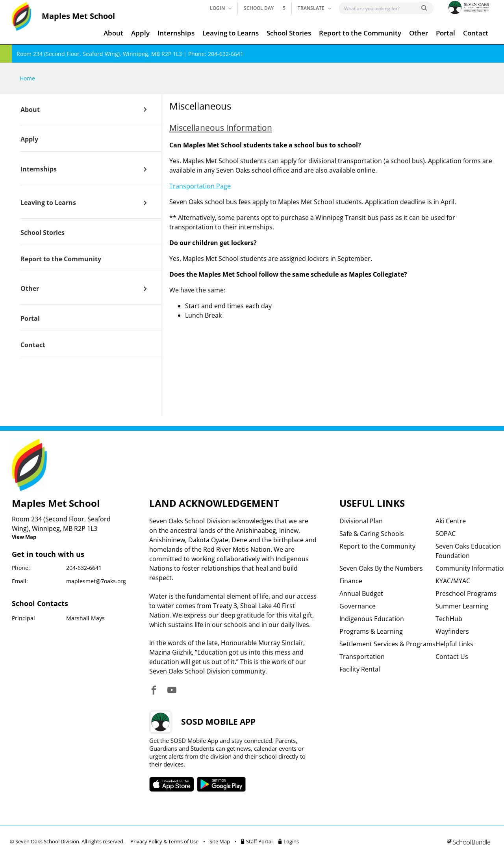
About (113, 33)
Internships (176, 33)
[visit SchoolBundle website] (469, 843)
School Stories (289, 33)
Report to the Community (360, 33)
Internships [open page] (39, 169)
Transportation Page (200, 186)
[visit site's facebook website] (154, 691)
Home (27, 78)
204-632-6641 (84, 568)
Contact (476, 33)
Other (419, 33)
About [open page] (30, 110)
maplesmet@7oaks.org (96, 581)
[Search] (381, 8)
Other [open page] (30, 289)
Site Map (220, 841)
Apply (140, 33)
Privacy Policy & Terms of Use (164, 841)
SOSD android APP (221, 784)
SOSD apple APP (172, 784)
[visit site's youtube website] (172, 691)
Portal (446, 33)
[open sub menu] (145, 110)
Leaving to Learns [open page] (48, 203)
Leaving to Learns (231, 33)
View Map (24, 537)
